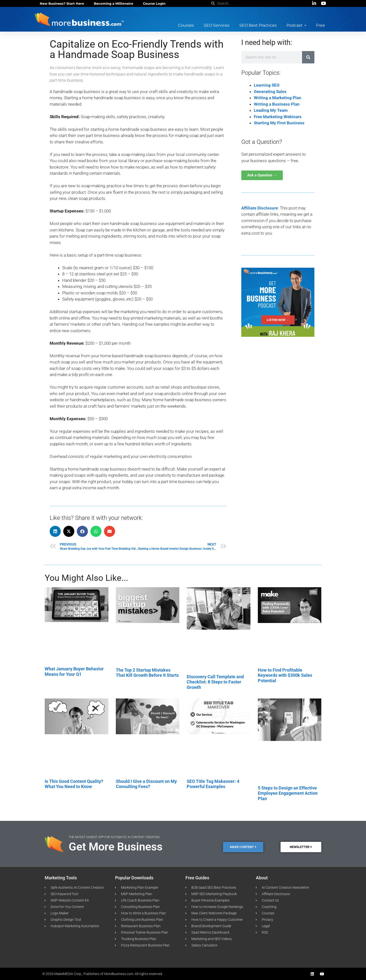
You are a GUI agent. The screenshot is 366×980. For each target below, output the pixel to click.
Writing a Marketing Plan (278, 98)
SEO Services (217, 25)
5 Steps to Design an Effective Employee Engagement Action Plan (288, 793)
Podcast (296, 25)
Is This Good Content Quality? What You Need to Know (74, 784)
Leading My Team (271, 110)
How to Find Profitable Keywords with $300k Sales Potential (285, 675)
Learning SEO (267, 85)
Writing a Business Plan (277, 104)
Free (321, 25)
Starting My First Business (279, 123)
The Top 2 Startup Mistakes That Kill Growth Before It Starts (147, 673)
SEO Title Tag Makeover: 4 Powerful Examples (213, 784)
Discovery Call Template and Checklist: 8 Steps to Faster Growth (215, 682)
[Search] (308, 57)
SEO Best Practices (258, 25)
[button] (55, 531)
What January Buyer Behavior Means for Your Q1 (74, 671)
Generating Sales (270, 92)
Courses (186, 25)
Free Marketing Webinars (278, 117)
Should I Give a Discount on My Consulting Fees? (146, 784)
